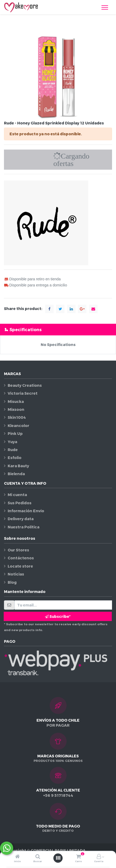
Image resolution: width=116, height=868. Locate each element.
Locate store (20, 566)
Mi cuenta (17, 495)
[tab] (58, 329)
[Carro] (78, 857)
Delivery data (21, 519)
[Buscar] (38, 857)
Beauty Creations (25, 385)
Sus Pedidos (20, 503)
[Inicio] (17, 857)
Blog (12, 582)
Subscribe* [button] (58, 616)
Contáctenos (21, 558)
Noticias (16, 574)
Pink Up (15, 433)
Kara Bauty (18, 466)
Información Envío (26, 511)
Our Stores (18, 550)
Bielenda (16, 474)
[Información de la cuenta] (99, 857)
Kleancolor (18, 426)
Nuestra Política (24, 527)
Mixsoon (16, 409)
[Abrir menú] (58, 858)
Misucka (16, 401)
